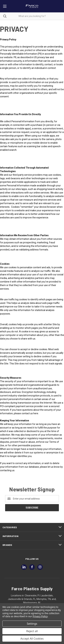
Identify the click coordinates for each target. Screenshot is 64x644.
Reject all (32, 631)
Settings (32, 624)
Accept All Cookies (32, 639)
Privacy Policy (40, 616)
